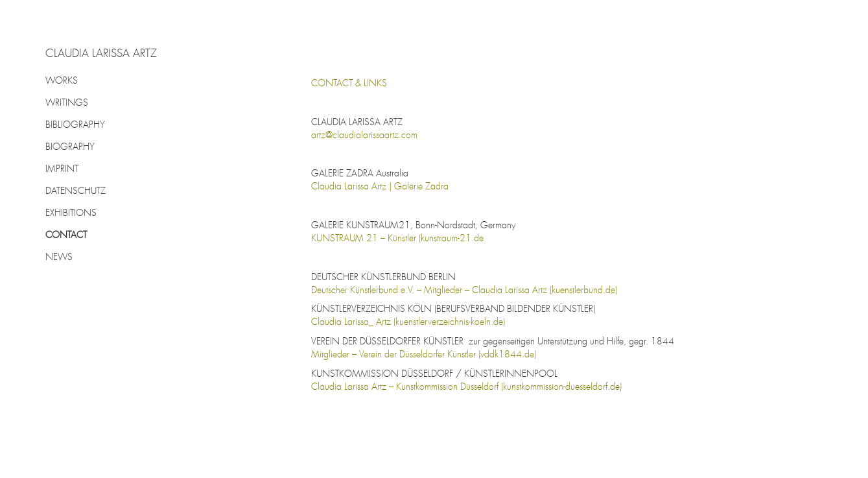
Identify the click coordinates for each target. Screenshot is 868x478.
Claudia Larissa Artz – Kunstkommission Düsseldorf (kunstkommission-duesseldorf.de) (466, 387)
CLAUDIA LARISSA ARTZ (101, 54)
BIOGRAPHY (70, 147)
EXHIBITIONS (71, 213)
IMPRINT (62, 169)
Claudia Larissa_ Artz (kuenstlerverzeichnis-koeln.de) (408, 322)
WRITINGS (67, 103)
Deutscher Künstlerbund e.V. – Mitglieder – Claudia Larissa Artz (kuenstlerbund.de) (464, 291)
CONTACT (66, 235)
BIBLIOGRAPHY (75, 125)
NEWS (59, 257)
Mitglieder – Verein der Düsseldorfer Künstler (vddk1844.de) (424, 355)
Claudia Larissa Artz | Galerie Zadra (380, 187)
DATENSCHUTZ (76, 191)
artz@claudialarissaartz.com (364, 136)
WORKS (62, 81)
